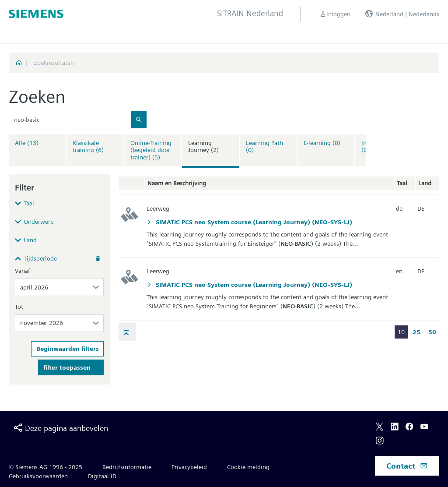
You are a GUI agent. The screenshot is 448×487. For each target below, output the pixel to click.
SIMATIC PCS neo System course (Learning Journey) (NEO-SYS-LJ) (253, 222)
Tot (19, 307)
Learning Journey (203, 146)
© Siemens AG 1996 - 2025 (45, 467)
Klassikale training (88, 146)
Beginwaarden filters (68, 349)
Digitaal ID (102, 476)
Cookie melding (248, 467)
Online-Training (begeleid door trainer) (151, 150)
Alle (27, 143)
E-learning (322, 143)
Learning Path (264, 146)
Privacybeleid (189, 467)
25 (416, 332)
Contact (407, 466)
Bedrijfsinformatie (127, 467)
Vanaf (23, 271)
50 (432, 332)
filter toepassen (67, 367)
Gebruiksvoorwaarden (38, 476)
